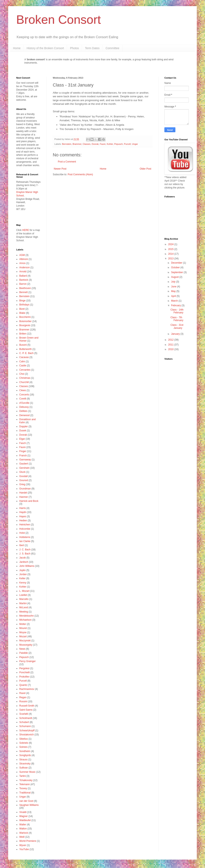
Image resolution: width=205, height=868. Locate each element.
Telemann (25, 784)
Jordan (23, 574)
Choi (22, 374)
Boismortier (25, 321)
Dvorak (95, 144)
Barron (23, 284)
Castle (23, 366)
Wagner (24, 816)
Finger (23, 451)
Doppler (24, 426)
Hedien (23, 521)
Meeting (24, 612)
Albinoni (24, 259)
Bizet (22, 309)
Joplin (22, 570)
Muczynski (25, 641)
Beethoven (25, 288)
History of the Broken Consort (45, 48)
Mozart (23, 636)
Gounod (24, 480)
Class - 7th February (177, 319)
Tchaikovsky (26, 780)
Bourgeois (25, 325)
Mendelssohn (26, 616)
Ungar (135, 144)
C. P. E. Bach (26, 353)
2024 (171, 244)
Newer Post (60, 169)
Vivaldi (23, 812)
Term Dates (92, 48)
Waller (23, 825)
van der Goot (26, 801)
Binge (22, 301)
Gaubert (24, 464)
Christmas (25, 378)
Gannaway (25, 460)
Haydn (23, 512)
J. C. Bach (25, 550)
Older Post (145, 169)
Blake (22, 313)
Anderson (24, 267)
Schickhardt (26, 718)
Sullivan (24, 768)
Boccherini (25, 317)
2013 (171, 259)
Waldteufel (25, 820)
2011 (171, 345)
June (174, 287)
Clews (23, 390)
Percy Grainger (28, 661)
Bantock (24, 280)
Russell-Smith (27, 706)
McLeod (24, 607)
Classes (86, 144)
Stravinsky (25, 764)
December (177, 263)
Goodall (23, 476)
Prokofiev (24, 677)
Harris (23, 508)
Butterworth (25, 349)
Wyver (23, 845)
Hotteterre (25, 537)
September (177, 272)
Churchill (24, 382)
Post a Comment (67, 162)
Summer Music (27, 772)
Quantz (23, 685)
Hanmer (24, 497)
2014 (171, 254)
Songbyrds (25, 755)
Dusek (23, 431)
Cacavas (24, 357)
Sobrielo (24, 743)
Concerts (24, 395)
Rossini (23, 701)
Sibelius (24, 739)
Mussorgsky (26, 645)
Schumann (25, 726)
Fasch (23, 443)
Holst (22, 533)
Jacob (23, 558)
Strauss (23, 760)
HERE (25, 230)
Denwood (24, 415)
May (174, 291)
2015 (171, 249)
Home (17, 48)
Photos (74, 48)
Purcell (127, 144)
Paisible (24, 653)
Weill (22, 837)
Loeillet (23, 595)
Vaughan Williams (29, 805)
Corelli (23, 399)
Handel (23, 493)
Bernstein (67, 144)
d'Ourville (24, 403)
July (174, 282)
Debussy (24, 407)
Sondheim (25, 751)
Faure (103, 144)
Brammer (77, 144)
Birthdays (24, 305)
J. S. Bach (25, 554)
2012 (171, 340)
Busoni (23, 345)
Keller (22, 578)
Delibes (23, 411)
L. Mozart (24, 591)
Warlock (24, 833)
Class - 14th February (177, 311)
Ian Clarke (25, 541)
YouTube (24, 849)
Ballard (23, 276)
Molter (23, 624)
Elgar (22, 439)
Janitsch (24, 562)
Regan (23, 697)
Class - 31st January (177, 326)
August (175, 277)
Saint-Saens (26, 710)
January (176, 334)
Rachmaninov (27, 689)
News (22, 649)
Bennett (23, 292)
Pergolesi (24, 668)
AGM (22, 255)
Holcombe (25, 529)
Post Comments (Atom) (80, 174)
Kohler (110, 144)
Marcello (24, 599)
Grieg (22, 484)
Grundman (25, 489)
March (175, 301)
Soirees (23, 747)
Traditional (25, 793)
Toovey (23, 788)
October (176, 267)
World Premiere (28, 841)
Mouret (23, 628)
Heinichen (25, 525)
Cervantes (25, 370)
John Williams (27, 566)
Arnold (23, 272)
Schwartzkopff (27, 731)
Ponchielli (24, 672)
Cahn (22, 361)
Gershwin (24, 468)
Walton (23, 829)
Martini (23, 603)
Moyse (23, 632)
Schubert (24, 722)
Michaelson (25, 620)
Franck (23, 456)
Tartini (23, 776)
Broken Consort (59, 20)
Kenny (23, 583)
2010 (171, 349)
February (176, 305)
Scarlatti (24, 714)
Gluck (22, 472)
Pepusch (119, 144)
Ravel (22, 693)
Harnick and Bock (29, 501)
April (174, 296)
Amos (22, 263)
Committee (112, 48)
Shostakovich (26, 735)
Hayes (23, 516)
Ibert (22, 545)
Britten (23, 334)
